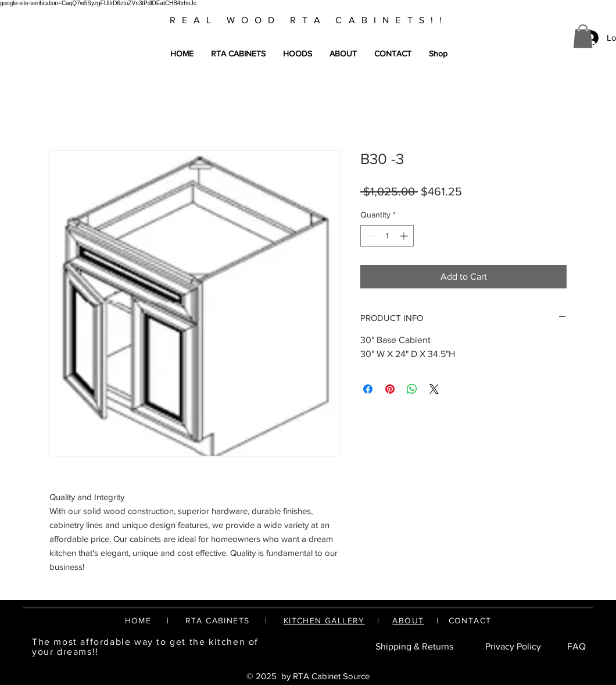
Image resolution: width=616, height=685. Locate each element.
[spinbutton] (387, 236)
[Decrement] (369, 236)
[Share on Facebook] (368, 389)
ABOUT (408, 620)
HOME (138, 620)
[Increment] (405, 236)
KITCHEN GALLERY (324, 620)
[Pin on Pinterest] (390, 389)
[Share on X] (434, 389)
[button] (583, 36)
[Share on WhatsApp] (412, 389)
